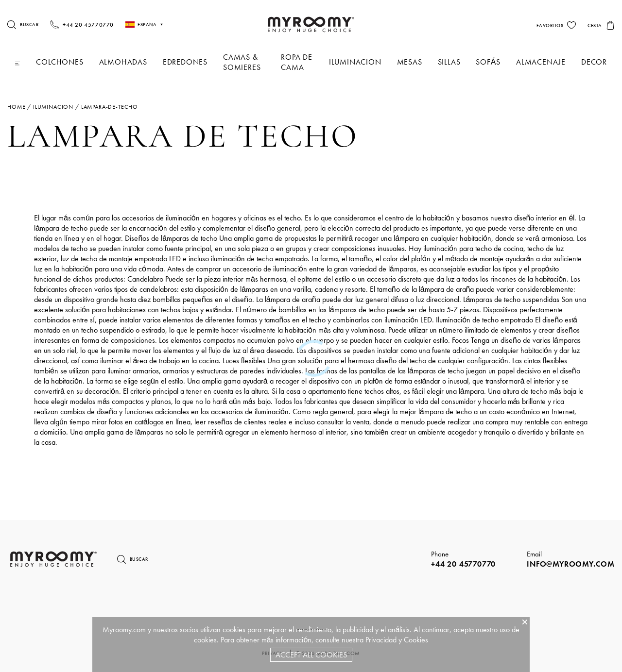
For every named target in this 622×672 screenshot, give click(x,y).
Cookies (416, 640)
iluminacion (355, 62)
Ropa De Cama (297, 62)
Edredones (185, 62)
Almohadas (123, 62)
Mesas (410, 62)
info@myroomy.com (571, 564)
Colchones (60, 62)
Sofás (488, 62)
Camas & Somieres (242, 62)
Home (16, 107)
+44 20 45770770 (463, 564)
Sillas (449, 62)
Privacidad (381, 640)
